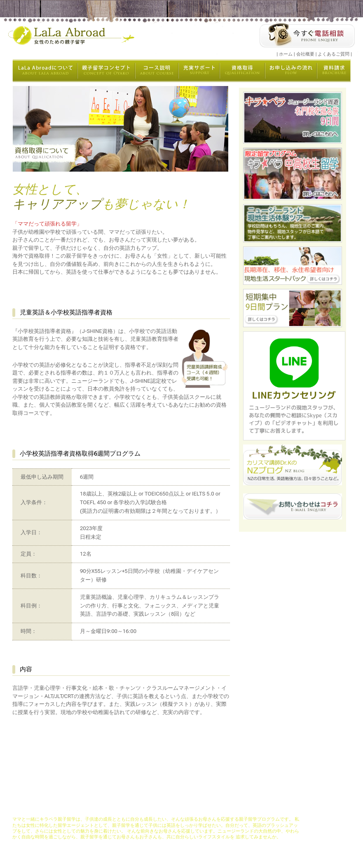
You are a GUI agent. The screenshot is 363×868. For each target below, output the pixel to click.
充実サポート (178, 808)
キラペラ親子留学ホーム (37, 808)
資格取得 (204, 808)
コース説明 (149, 808)
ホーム (286, 54)
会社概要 (305, 54)
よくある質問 (292, 808)
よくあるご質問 (334, 54)
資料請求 (265, 808)
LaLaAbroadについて (87, 808)
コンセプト (123, 808)
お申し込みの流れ (234, 808)
